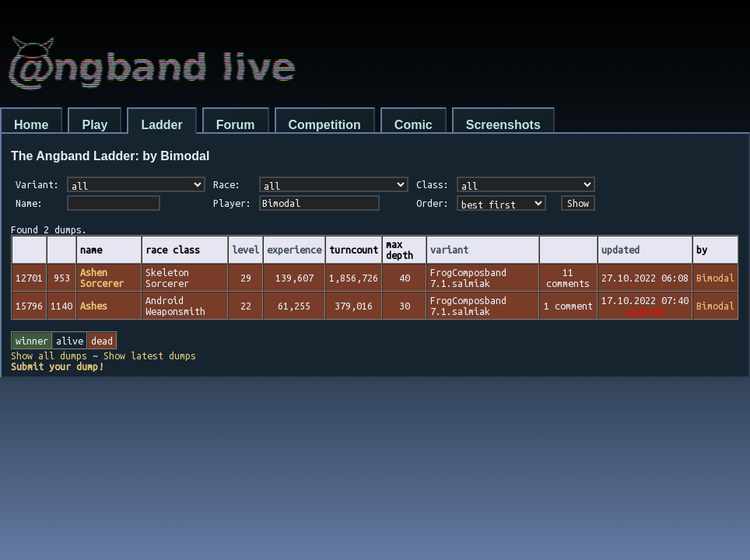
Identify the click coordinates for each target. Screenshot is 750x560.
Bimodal (715, 278)
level (245, 250)
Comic (414, 125)
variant (449, 250)
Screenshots (503, 125)
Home (31, 125)
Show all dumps (49, 355)
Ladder (161, 125)
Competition (325, 125)
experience (294, 250)
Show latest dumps (150, 355)
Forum (236, 125)
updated (620, 250)
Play (95, 125)
